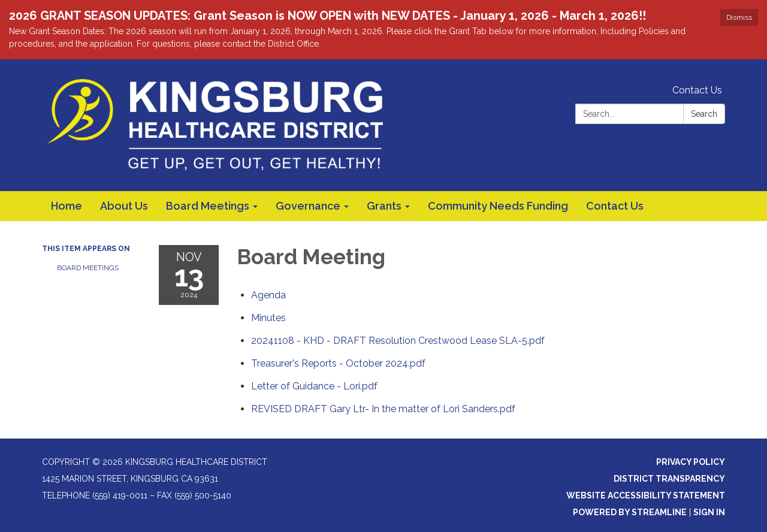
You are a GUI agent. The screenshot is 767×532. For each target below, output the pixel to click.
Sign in (709, 512)
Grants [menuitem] (384, 206)
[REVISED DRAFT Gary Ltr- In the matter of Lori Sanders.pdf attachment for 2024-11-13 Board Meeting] (383, 409)
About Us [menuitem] (124, 206)
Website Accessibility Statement (646, 495)
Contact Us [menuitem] (615, 206)
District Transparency (669, 479)
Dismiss (739, 17)
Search (704, 114)
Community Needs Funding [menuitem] (498, 206)
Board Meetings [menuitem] (208, 206)
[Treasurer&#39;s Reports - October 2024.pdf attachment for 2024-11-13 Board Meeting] (338, 363)
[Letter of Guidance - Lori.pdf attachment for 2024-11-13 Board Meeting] (314, 386)
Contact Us (697, 90)
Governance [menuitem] (308, 206)
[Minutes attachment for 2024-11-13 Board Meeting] (268, 318)
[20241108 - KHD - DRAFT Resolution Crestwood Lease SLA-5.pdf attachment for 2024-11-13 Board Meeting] (398, 341)
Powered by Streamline (630, 512)
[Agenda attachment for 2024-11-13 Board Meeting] (268, 295)
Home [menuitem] (67, 206)
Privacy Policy (691, 462)
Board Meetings (88, 268)
